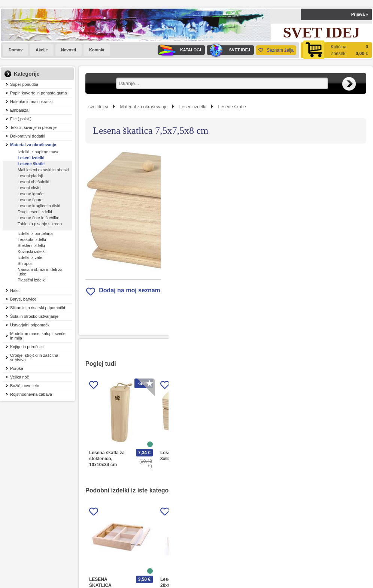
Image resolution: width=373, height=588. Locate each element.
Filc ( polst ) (21, 119)
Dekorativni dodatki (28, 136)
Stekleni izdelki (31, 245)
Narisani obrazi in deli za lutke (40, 272)
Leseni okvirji (30, 188)
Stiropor (25, 263)
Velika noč (19, 377)
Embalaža (19, 110)
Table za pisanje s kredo (40, 224)
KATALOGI (179, 50)
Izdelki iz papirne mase (39, 152)
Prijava (360, 14)
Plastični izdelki (32, 280)
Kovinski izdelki (32, 251)
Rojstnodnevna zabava (31, 394)
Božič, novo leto (25, 386)
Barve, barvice (23, 299)
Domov (16, 50)
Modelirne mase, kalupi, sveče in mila (38, 336)
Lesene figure (30, 200)
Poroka (17, 368)
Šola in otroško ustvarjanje (34, 316)
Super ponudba (24, 84)
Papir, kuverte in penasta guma (39, 93)
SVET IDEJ (228, 50)
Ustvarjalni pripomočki (30, 325)
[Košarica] (336, 50)
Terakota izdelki (32, 239)
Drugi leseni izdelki (35, 212)
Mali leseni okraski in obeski (43, 170)
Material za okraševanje (33, 145)
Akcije (42, 50)
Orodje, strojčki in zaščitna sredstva (34, 358)
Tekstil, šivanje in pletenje (33, 127)
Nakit (15, 290)
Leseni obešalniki (33, 182)
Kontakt (97, 50)
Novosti (69, 50)
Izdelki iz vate (30, 257)
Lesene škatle (31, 164)
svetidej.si (98, 107)
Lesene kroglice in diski (39, 206)
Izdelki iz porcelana (35, 233)
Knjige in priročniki (27, 347)
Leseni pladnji (30, 176)
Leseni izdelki (31, 158)
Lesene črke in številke (38, 218)
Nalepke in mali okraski (31, 102)
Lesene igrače (31, 194)
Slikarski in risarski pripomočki (38, 308)
